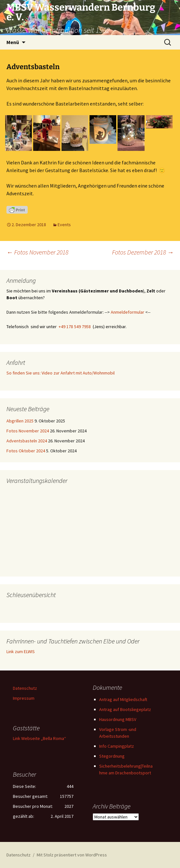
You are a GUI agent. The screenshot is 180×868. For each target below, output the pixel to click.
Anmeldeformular (128, 312)
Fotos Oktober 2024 (26, 451)
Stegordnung (112, 756)
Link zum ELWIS (21, 651)
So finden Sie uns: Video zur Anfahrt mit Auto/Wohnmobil (61, 373)
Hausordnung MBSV (118, 719)
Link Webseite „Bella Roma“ (39, 738)
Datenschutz (25, 688)
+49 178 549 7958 (75, 327)
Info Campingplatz (117, 746)
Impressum (24, 698)
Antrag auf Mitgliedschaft (123, 699)
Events (64, 225)
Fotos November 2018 (37, 252)
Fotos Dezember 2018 (143, 252)
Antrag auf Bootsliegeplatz (125, 709)
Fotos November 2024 (28, 431)
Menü (13, 42)
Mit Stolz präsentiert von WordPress (72, 855)
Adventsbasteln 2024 (27, 441)
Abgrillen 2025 (20, 421)
